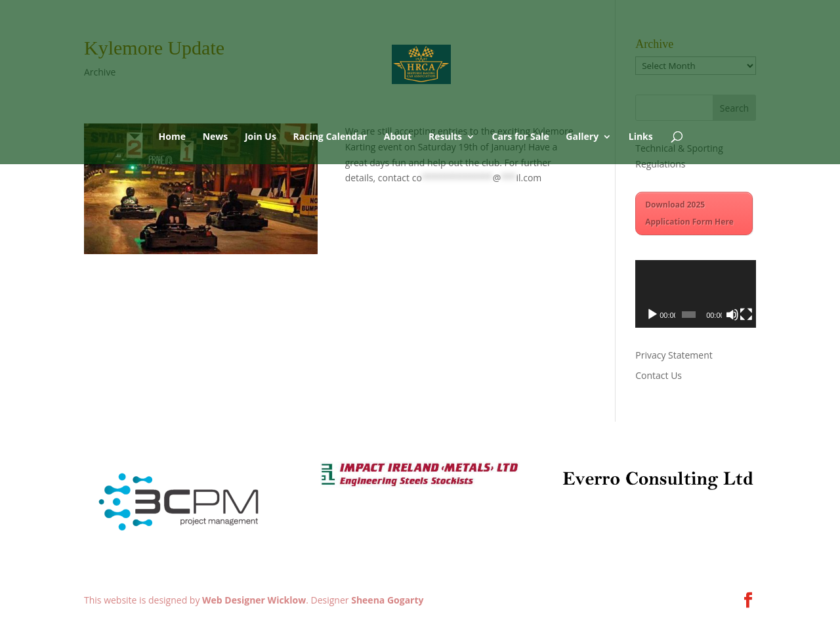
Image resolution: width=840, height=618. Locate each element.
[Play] (652, 315)
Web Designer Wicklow (254, 600)
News (216, 137)
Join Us (261, 137)
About (398, 137)
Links (641, 137)
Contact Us (659, 375)
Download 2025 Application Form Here (689, 213)
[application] (696, 294)
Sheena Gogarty (387, 600)
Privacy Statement (674, 355)
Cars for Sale (521, 137)
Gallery (582, 137)
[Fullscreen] (746, 315)
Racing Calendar (330, 137)
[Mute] (732, 315)
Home (172, 137)
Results (445, 137)
